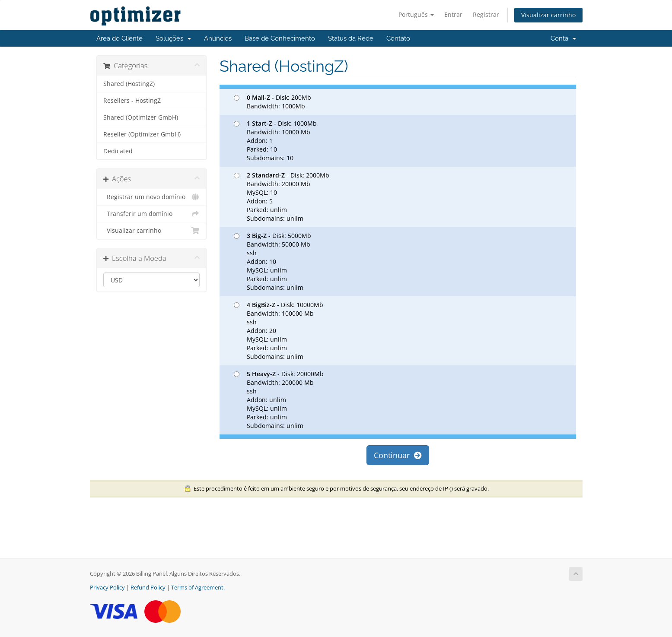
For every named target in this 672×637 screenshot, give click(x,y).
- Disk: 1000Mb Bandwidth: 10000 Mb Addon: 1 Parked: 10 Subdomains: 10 (275, 141)
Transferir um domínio (151, 214)
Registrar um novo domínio (151, 197)
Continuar (398, 455)
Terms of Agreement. (198, 588)
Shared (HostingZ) (129, 84)
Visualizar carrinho (548, 15)
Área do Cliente (119, 38)
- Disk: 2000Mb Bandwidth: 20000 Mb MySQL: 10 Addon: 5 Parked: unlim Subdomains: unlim (282, 197)
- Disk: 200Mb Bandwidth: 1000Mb (272, 102)
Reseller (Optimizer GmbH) (142, 134)
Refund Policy (148, 588)
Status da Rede (351, 38)
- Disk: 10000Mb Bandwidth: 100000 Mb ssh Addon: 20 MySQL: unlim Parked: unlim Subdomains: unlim (279, 331)
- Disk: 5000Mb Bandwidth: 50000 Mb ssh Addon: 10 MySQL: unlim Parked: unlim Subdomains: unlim (272, 261)
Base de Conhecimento (280, 38)
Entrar (453, 14)
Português (416, 14)
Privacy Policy (107, 588)
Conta (563, 38)
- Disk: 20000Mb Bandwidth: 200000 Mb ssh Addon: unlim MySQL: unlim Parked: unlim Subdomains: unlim (279, 400)
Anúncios (218, 38)
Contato (398, 38)
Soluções (173, 38)
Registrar (486, 14)
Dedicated (118, 151)
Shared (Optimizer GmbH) (141, 117)
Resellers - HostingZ (132, 101)
